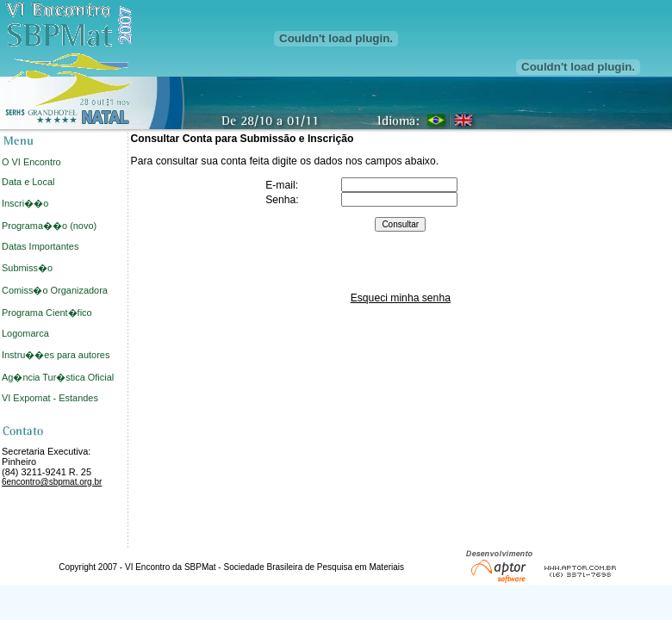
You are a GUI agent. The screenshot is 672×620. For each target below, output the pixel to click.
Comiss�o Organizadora (55, 290)
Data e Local (28, 182)
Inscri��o (25, 203)
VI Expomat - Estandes (50, 398)
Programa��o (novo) (49, 226)
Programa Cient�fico (47, 313)
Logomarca (25, 333)
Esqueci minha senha (401, 298)
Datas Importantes (40, 246)
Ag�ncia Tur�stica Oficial (58, 377)
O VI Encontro (31, 162)
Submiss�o (27, 268)
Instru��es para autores (56, 355)
